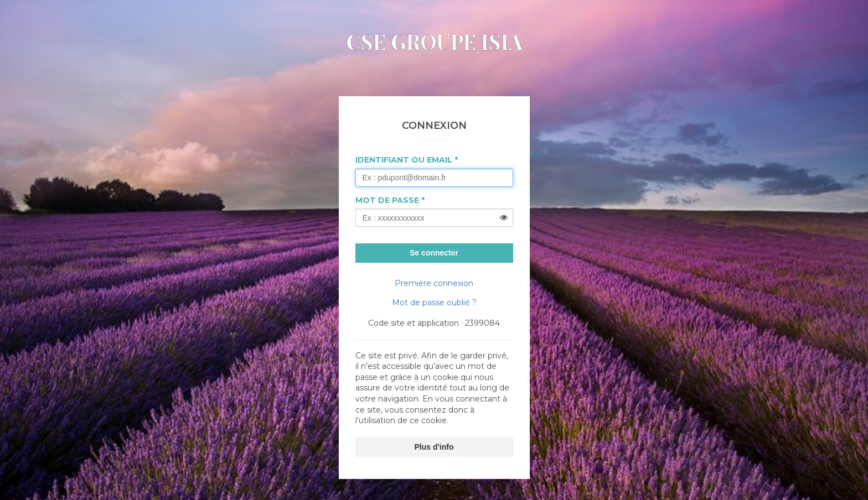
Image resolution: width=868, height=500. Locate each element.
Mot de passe (387, 200)
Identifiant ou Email (404, 160)
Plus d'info (434, 447)
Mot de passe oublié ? (434, 303)
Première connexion (434, 283)
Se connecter (434, 253)
